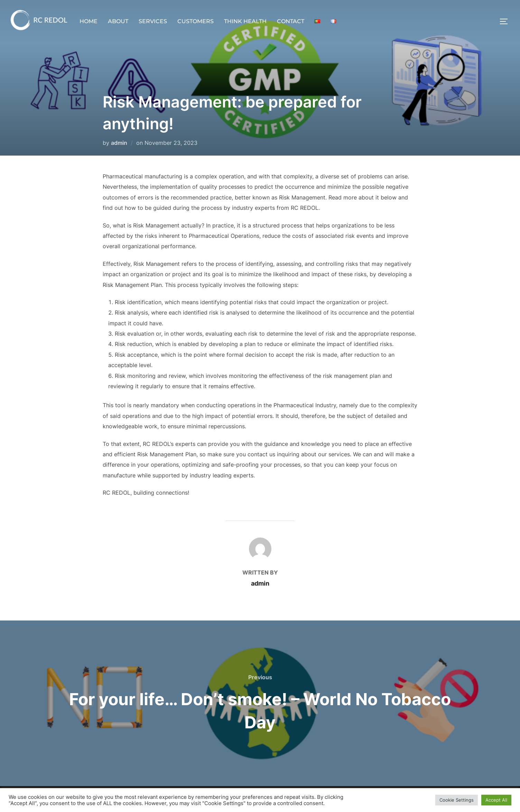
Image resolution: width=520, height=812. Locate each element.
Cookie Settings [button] (457, 800)
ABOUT (118, 21)
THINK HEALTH (245, 21)
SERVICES (153, 21)
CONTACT (291, 21)
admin (119, 143)
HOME (89, 21)
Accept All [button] (496, 800)
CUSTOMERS (196, 21)
